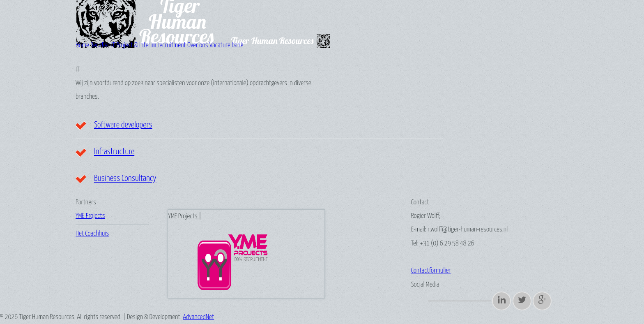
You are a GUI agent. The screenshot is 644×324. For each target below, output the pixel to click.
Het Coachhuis (92, 234)
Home (82, 45)
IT (113, 45)
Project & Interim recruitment (151, 45)
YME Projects (90, 216)
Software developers (123, 125)
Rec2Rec (100, 45)
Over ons (198, 45)
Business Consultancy (125, 178)
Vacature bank (227, 45)
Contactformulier (431, 271)
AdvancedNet (198, 317)
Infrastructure (114, 152)
